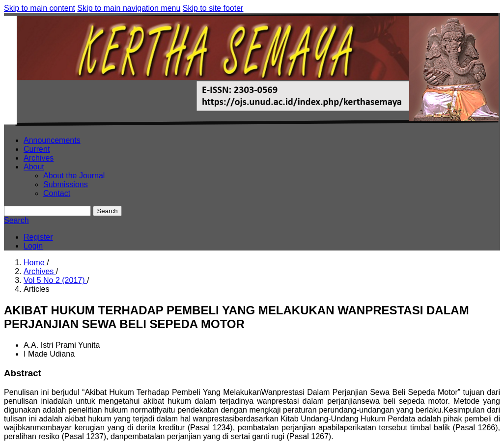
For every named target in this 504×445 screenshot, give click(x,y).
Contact (57, 193)
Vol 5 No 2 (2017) (55, 280)
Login (33, 246)
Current (37, 149)
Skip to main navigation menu (129, 8)
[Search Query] (47, 211)
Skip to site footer (213, 8)
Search (107, 211)
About (34, 167)
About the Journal (74, 176)
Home (35, 263)
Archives (39, 158)
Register (38, 237)
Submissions (66, 184)
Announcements (52, 140)
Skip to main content (40, 8)
